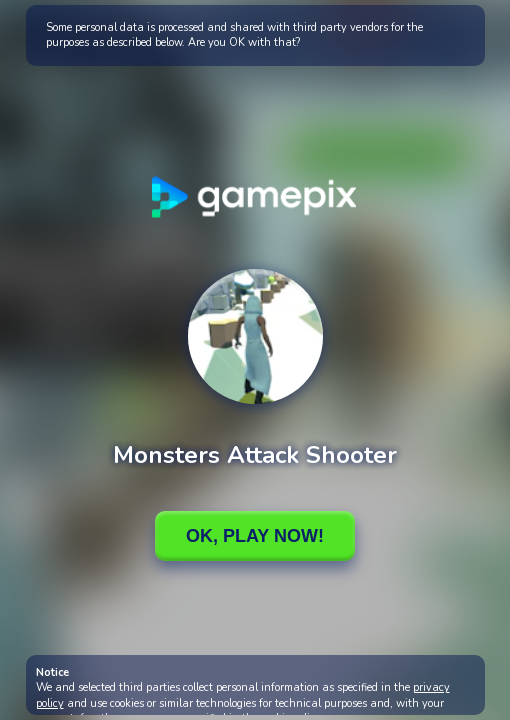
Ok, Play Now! (255, 536)
